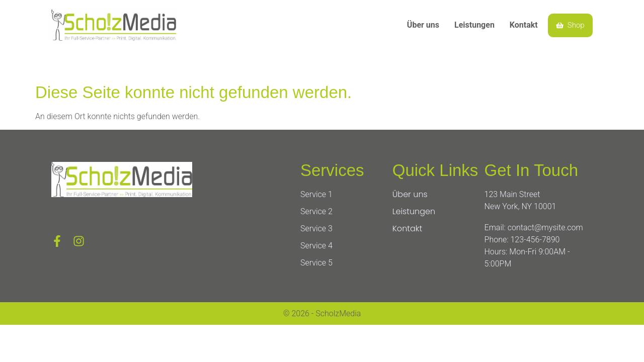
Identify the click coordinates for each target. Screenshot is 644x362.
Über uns (423, 25)
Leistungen (474, 25)
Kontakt (524, 25)
